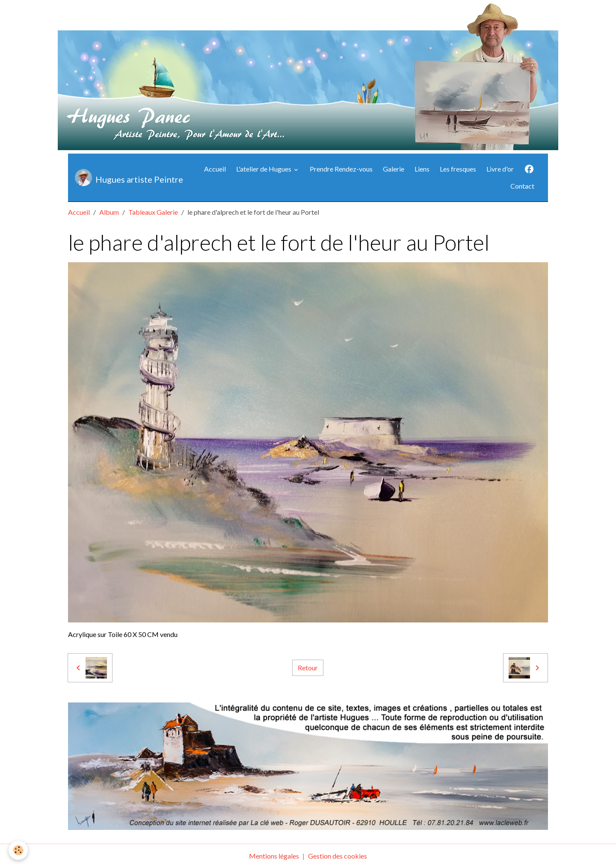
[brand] (126, 178)
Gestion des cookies (338, 856)
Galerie (394, 169)
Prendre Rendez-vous (341, 169)
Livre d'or (500, 169)
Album (109, 212)
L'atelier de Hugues (264, 169)
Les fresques (458, 169)
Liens (422, 169)
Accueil (215, 169)
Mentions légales (274, 856)
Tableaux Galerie (153, 212)
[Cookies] (18, 850)
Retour (308, 668)
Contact (522, 186)
